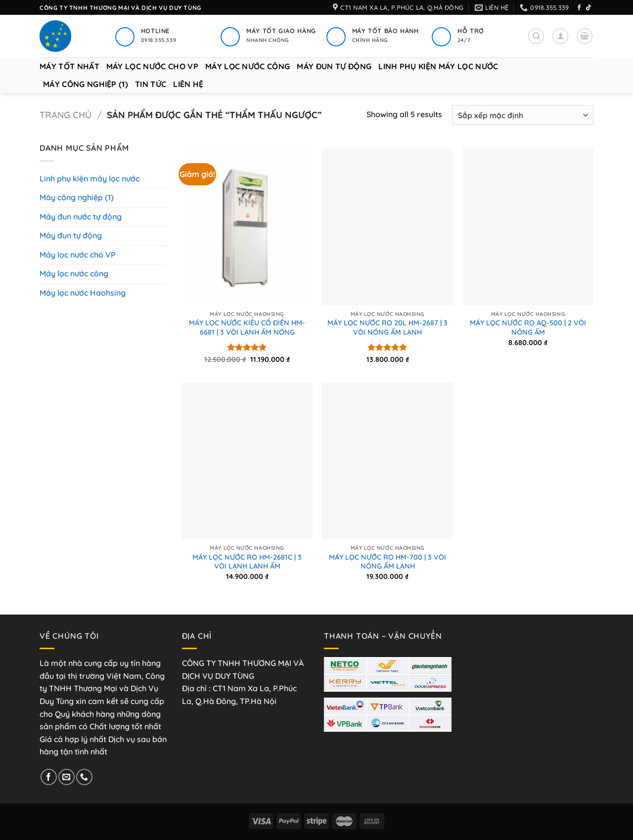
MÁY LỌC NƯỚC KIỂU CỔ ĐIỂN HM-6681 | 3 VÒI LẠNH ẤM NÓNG (247, 328)
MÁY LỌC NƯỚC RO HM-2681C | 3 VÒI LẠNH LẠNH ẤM (247, 562)
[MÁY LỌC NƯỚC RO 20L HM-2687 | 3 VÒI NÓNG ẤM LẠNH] (387, 227)
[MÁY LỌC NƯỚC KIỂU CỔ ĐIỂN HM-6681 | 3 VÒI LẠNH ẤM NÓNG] (247, 227)
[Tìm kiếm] (536, 36)
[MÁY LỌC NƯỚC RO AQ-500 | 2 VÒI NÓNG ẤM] (528, 227)
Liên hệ (188, 84)
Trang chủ (66, 115)
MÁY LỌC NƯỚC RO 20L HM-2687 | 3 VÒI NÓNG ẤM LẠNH (387, 328)
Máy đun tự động (334, 66)
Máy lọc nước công (248, 66)
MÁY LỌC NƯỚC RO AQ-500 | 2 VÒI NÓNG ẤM (528, 328)
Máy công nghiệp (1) (86, 84)
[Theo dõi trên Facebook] (579, 8)
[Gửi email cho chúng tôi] (67, 777)
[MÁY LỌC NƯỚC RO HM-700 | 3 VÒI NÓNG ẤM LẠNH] (387, 461)
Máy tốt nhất (69, 66)
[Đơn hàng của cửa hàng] (523, 115)
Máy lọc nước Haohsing (83, 293)
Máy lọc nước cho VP (152, 66)
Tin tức (151, 84)
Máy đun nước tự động (81, 217)
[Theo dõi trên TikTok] (588, 8)
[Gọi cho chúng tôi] (84, 777)
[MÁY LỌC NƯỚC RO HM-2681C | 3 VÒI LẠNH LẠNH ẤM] (247, 461)
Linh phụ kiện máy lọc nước (438, 66)
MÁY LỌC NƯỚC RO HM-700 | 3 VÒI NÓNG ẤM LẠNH (387, 562)
